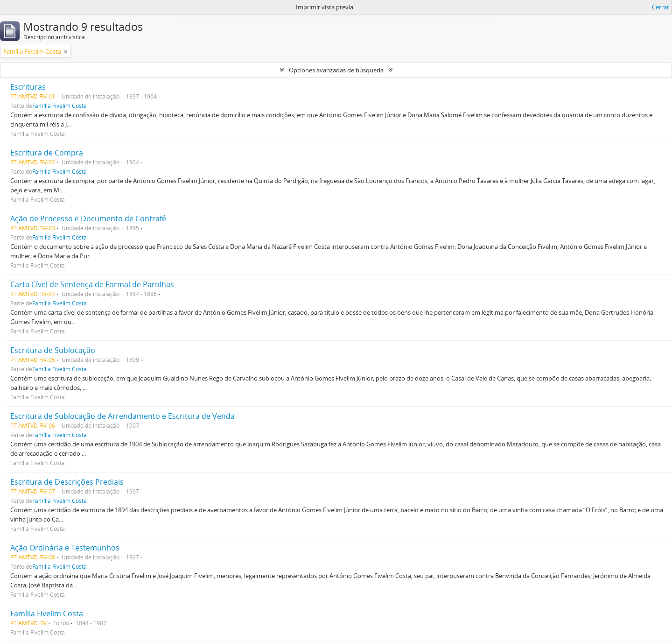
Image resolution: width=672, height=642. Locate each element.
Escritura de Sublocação (53, 350)
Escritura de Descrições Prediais (67, 482)
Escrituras (28, 87)
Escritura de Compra (47, 153)
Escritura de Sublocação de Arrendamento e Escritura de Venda (122, 416)
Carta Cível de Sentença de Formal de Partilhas (92, 284)
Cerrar (661, 7)
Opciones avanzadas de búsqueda (336, 70)
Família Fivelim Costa (59, 106)
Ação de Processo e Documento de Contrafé (88, 219)
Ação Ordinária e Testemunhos (65, 548)
